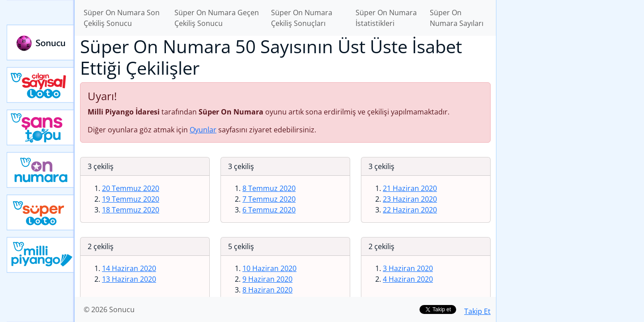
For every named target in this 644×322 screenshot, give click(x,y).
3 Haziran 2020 (408, 268)
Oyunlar (203, 130)
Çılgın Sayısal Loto (41, 85)
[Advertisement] (570, 141)
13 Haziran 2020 (129, 279)
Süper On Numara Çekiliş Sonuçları (302, 18)
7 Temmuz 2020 (269, 199)
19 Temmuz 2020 (131, 199)
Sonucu (41, 42)
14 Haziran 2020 (129, 268)
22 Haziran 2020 (410, 210)
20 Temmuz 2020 (131, 188)
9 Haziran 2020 (267, 279)
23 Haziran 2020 (410, 199)
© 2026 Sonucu (109, 309)
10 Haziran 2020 (269, 268)
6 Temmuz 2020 (269, 210)
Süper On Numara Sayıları (457, 18)
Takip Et (477, 311)
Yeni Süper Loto (41, 212)
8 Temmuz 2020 (269, 188)
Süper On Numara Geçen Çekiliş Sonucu (217, 18)
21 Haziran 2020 (410, 188)
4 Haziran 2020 (408, 279)
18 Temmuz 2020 (131, 210)
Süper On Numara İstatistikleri (386, 18)
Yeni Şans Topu (41, 127)
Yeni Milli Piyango (41, 255)
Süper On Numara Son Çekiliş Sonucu (122, 18)
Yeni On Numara (41, 170)
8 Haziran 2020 (267, 290)
